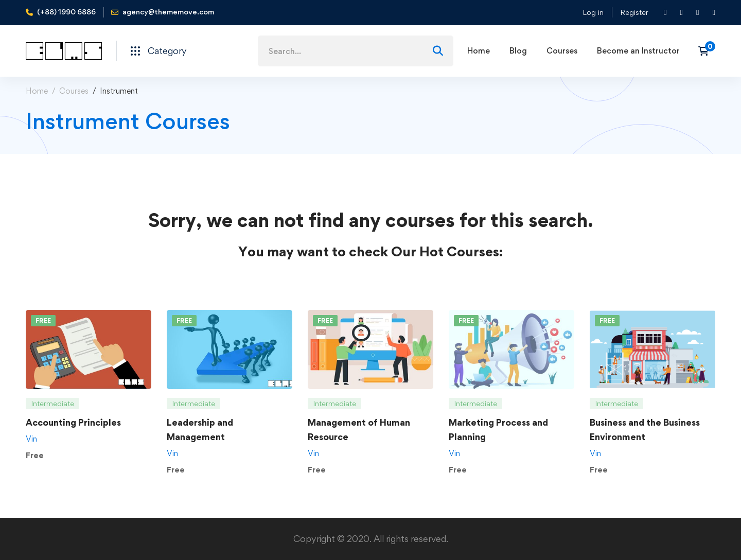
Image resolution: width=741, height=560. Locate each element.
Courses (74, 91)
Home (37, 91)
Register (634, 12)
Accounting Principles (73, 422)
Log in (593, 12)
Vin (31, 439)
